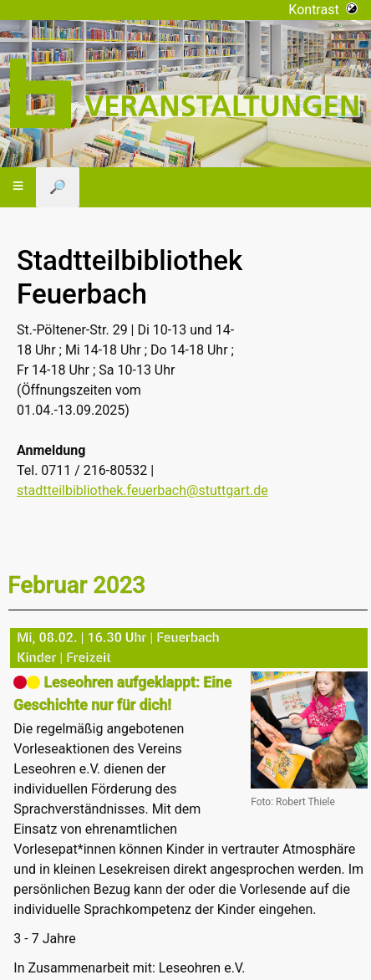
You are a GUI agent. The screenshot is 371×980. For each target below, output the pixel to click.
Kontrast (323, 10)
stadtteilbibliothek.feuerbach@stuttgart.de (142, 490)
